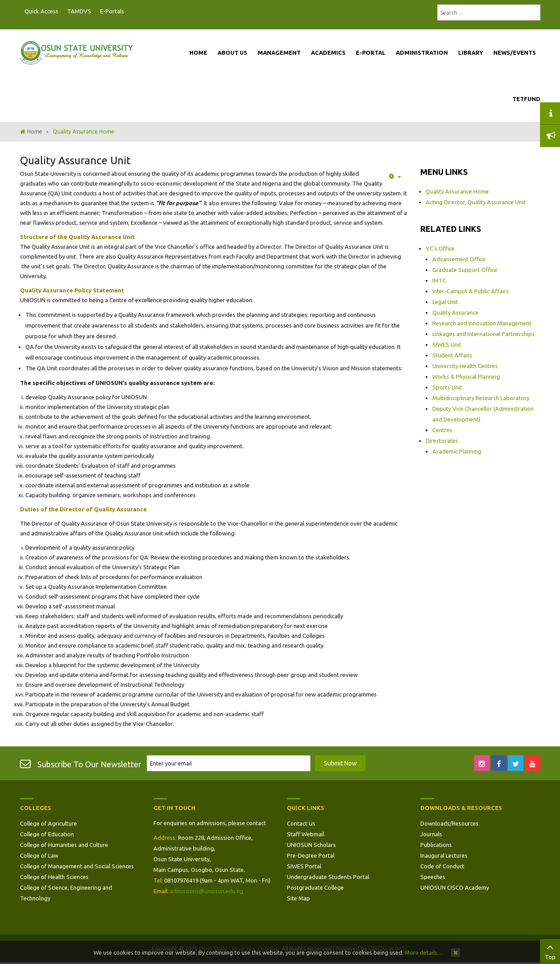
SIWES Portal (304, 866)
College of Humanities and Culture (64, 845)
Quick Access (41, 11)
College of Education (47, 834)
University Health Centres (465, 366)
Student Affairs (452, 355)
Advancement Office (459, 259)
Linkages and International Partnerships (483, 334)
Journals (431, 834)
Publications (436, 845)
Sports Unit (447, 387)
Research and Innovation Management (482, 323)
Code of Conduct (442, 866)
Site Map (298, 898)
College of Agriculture (48, 823)
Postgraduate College (315, 887)
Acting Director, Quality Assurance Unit (476, 202)
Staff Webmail (306, 834)
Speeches (433, 877)
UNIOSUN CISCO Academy (455, 887)
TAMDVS (79, 11)
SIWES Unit (447, 344)
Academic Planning (457, 451)
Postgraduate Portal (131, 12)
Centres (442, 430)
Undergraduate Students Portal (328, 877)
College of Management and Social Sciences (77, 866)
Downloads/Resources (449, 823)
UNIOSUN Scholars (311, 845)
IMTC (439, 280)
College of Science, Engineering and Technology (66, 893)
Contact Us (301, 823)
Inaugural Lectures (444, 855)
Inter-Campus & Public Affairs (471, 291)
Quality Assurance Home (457, 191)
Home (35, 132)
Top (550, 951)
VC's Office (440, 248)
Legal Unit (445, 302)
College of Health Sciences (54, 877)
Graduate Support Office (465, 270)
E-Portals (112, 11)
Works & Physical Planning (466, 377)
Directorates (442, 441)
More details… (424, 952)
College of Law (39, 855)
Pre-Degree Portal (311, 855)
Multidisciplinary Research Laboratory (481, 398)
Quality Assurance (455, 312)
